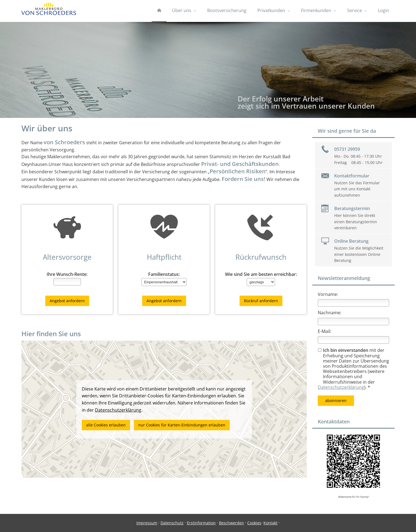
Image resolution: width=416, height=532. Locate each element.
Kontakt (270, 523)
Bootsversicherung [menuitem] (227, 10)
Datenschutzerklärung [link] (118, 410)
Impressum (147, 523)
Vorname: (328, 294)
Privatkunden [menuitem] (271, 10)
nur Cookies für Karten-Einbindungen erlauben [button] (182, 425)
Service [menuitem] (355, 10)
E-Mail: (324, 331)
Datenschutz (172, 523)
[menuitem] (159, 11)
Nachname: (330, 313)
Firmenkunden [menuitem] (316, 10)
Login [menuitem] (383, 10)
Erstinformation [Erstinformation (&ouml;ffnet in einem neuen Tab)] (201, 523)
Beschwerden (231, 523)
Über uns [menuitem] (182, 10)
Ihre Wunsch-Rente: (67, 274)
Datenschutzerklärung (341, 387)
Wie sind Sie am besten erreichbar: (261, 274)
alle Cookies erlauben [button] (106, 425)
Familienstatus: (164, 274)
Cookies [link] (254, 523)
